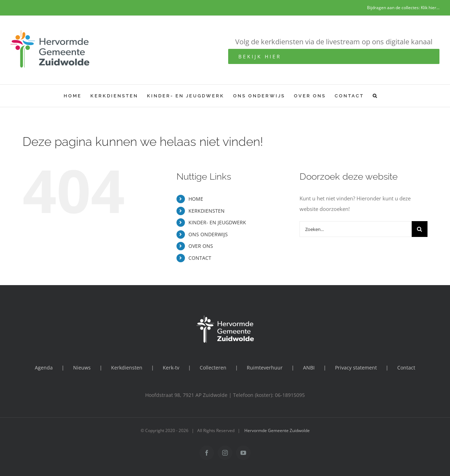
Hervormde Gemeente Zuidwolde (277, 430)
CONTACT (200, 258)
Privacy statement (356, 368)
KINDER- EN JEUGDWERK (217, 222)
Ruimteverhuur (265, 368)
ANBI (309, 368)
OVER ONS (201, 246)
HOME (196, 199)
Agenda (44, 368)
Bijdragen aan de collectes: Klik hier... (403, 8)
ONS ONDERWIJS (208, 234)
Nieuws (82, 368)
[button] (375, 96)
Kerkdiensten (127, 368)
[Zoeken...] (356, 229)
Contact (406, 368)
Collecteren (213, 368)
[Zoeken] (420, 229)
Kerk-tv (171, 368)
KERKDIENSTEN (207, 211)
